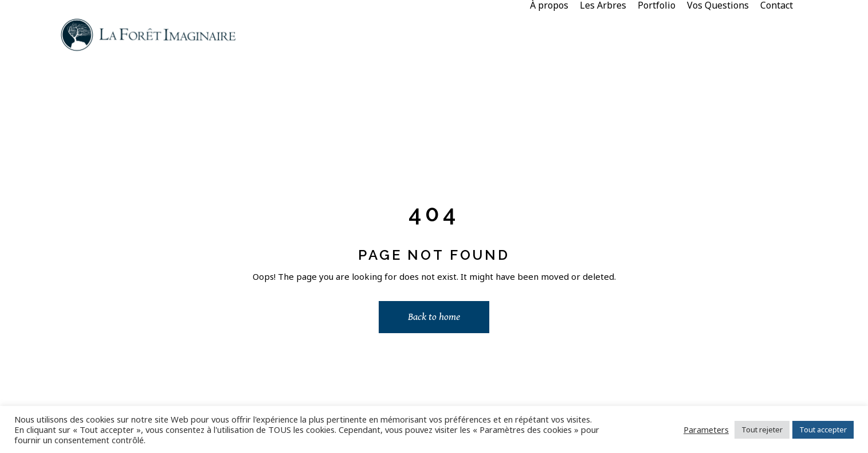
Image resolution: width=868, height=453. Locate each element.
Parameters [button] (706, 429)
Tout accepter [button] (823, 429)
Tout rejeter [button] (762, 429)
